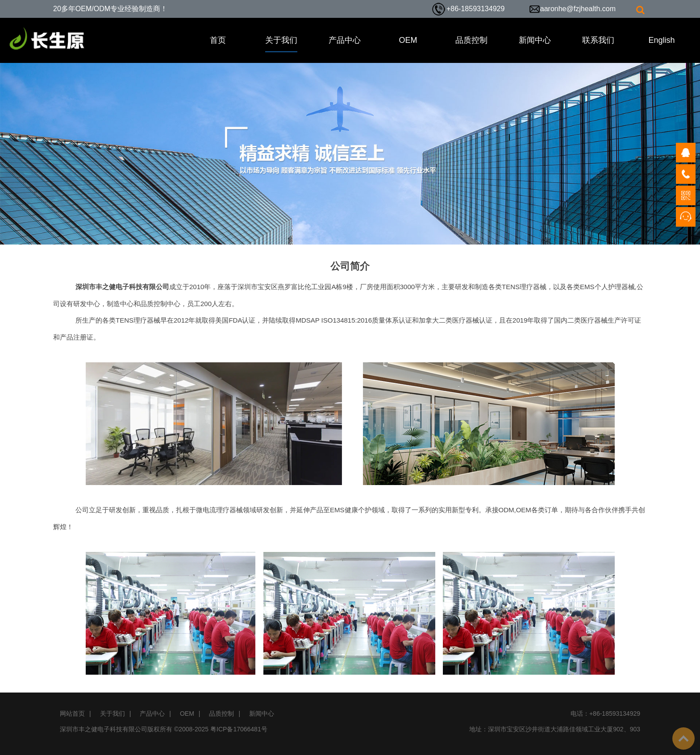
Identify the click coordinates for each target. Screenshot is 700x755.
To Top (683, 738)
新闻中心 (535, 40)
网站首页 (72, 714)
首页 (218, 40)
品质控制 (471, 40)
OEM (408, 40)
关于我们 (281, 40)
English (661, 40)
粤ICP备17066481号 (239, 729)
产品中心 (345, 40)
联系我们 (598, 40)
